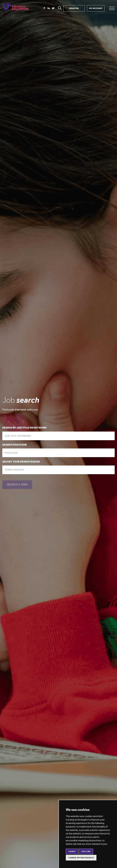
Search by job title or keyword (24, 428)
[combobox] (58, 470)
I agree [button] (72, 851)
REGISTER (74, 8)
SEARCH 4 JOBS (17, 485)
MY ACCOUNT (96, 8)
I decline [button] (86, 851)
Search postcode (15, 445)
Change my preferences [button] (81, 858)
